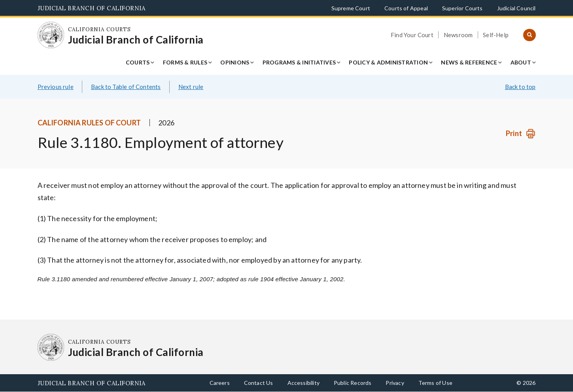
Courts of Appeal (406, 8)
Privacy (395, 383)
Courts (138, 62)
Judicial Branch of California (92, 8)
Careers (220, 383)
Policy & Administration (388, 62)
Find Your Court (412, 35)
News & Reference (469, 62)
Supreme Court (351, 8)
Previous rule (56, 87)
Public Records (353, 383)
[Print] (521, 134)
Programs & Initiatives (299, 62)
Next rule (191, 87)
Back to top (520, 87)
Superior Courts (462, 8)
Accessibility (304, 383)
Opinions (235, 62)
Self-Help (496, 35)
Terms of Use (435, 383)
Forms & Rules (185, 62)
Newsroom (458, 35)
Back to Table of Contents (126, 87)
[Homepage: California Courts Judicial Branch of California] (51, 35)
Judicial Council (516, 8)
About (521, 62)
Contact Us (259, 383)
